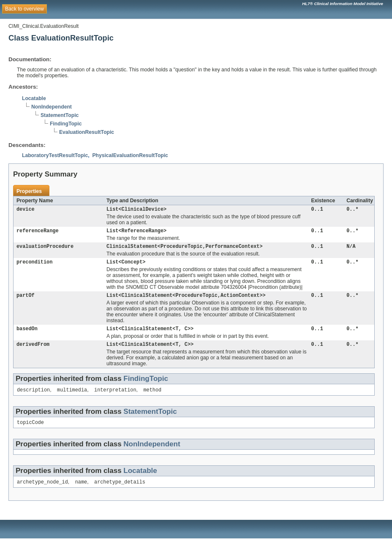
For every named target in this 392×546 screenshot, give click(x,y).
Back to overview (24, 9)
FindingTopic (66, 124)
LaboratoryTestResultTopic (55, 155)
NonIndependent (52, 107)
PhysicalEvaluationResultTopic (130, 155)
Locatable (34, 98)
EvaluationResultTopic (87, 132)
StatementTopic (60, 115)
